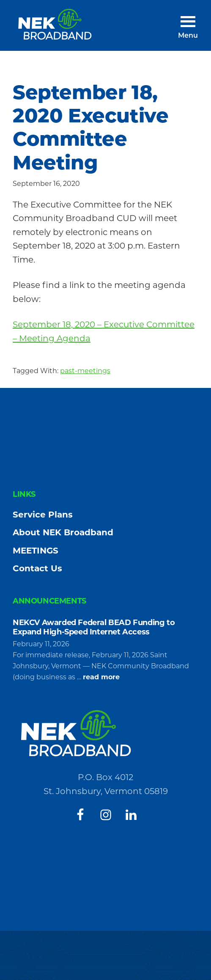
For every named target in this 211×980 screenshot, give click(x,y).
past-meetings (85, 371)
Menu (188, 36)
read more (101, 677)
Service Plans (43, 515)
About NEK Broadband (63, 532)
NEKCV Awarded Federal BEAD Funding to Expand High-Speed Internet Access (94, 627)
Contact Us (37, 568)
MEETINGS (36, 551)
